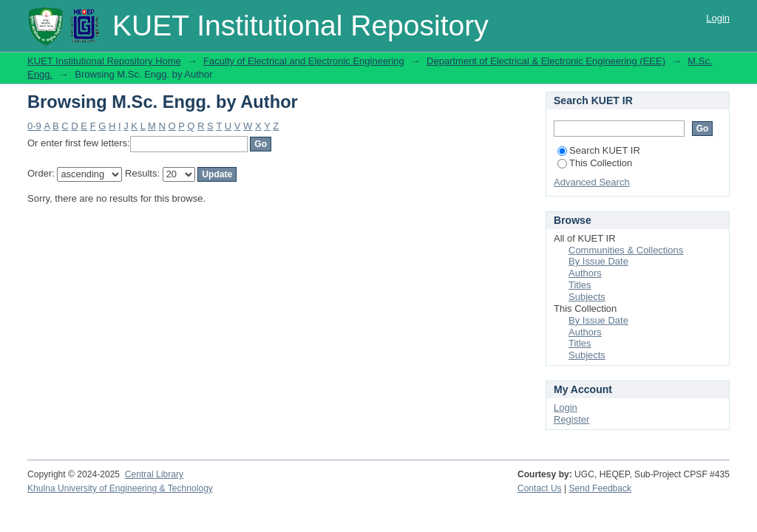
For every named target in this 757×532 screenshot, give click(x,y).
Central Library (154, 474)
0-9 (34, 126)
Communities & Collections (626, 250)
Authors (585, 273)
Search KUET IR (599, 150)
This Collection (595, 163)
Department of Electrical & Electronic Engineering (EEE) (546, 61)
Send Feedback (601, 488)
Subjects (587, 297)
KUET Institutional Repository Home (104, 61)
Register (571, 419)
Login (718, 18)
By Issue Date (598, 261)
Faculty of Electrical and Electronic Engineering (304, 61)
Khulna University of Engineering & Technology (120, 488)
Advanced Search (592, 182)
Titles (580, 285)
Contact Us (540, 488)
